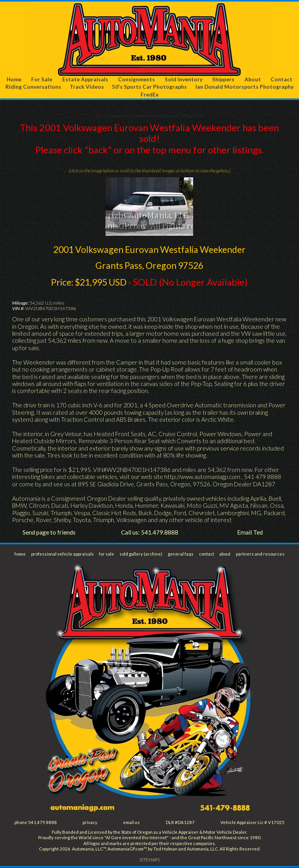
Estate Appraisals (85, 79)
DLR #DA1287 (180, 823)
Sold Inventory (184, 79)
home (20, 554)
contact (206, 554)
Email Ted (250, 533)
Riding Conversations (33, 87)
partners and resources (260, 554)
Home (14, 79)
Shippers (224, 79)
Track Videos (87, 87)
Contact (281, 79)
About (253, 79)
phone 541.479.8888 (36, 823)
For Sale (42, 79)
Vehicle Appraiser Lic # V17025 (252, 823)
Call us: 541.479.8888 (150, 533)
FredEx (149, 94)
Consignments (137, 79)
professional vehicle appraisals (62, 554)
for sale (107, 554)
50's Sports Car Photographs (149, 87)
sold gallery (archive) (142, 554)
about (225, 554)
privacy (90, 823)
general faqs (181, 554)
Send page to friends (49, 533)
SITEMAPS (150, 860)
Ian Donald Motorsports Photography (244, 87)
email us (132, 823)
